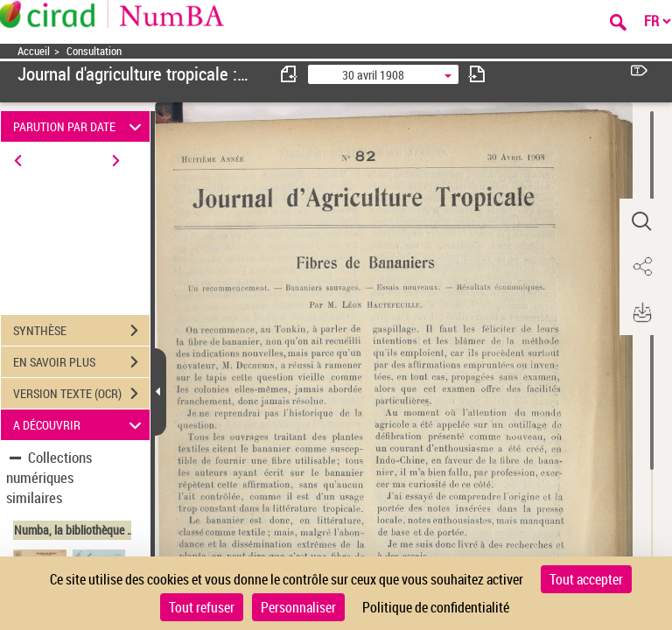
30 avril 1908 (373, 75)
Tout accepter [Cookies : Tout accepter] (586, 579)
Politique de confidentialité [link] (436, 607)
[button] (641, 221)
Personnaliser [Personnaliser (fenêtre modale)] (298, 607)
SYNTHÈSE (81, 331)
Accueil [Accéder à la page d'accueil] (34, 51)
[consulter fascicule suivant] (477, 74)
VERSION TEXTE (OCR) (81, 394)
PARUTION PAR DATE (80, 126)
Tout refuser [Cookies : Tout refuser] (202, 607)
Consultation (94, 51)
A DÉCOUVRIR (80, 425)
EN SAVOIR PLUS (81, 362)
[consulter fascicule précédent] (290, 74)
